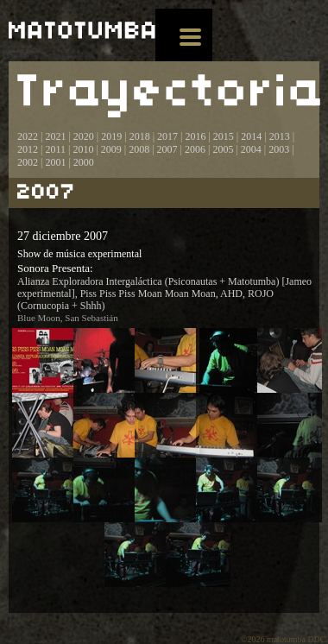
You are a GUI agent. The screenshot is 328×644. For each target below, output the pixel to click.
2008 (139, 149)
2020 (84, 136)
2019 (111, 136)
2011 (55, 149)
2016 (195, 136)
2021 (55, 136)
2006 (195, 149)
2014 (251, 136)
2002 (28, 162)
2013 (280, 136)
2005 (223, 149)
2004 (251, 149)
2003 (279, 149)
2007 (167, 149)
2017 (166, 136)
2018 (140, 136)
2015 (224, 136)
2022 (28, 136)
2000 (84, 162)
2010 (83, 149)
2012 (28, 149)
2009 (111, 149)
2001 (55, 162)
